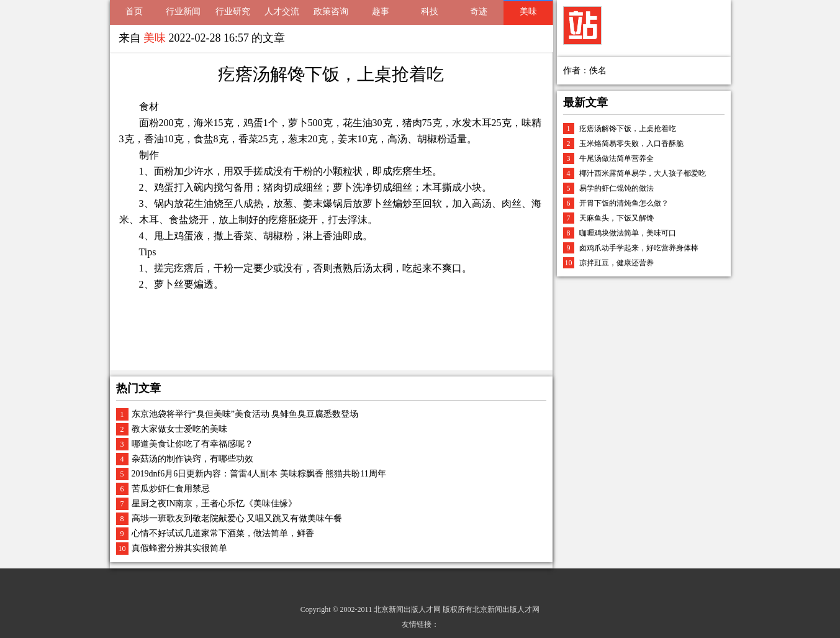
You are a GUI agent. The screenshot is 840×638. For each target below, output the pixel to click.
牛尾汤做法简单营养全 (616, 158)
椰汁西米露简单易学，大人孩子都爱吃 (643, 173)
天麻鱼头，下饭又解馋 (616, 218)
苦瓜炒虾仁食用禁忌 (171, 489)
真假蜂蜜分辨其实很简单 (179, 548)
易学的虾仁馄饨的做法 (616, 188)
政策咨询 (331, 11)
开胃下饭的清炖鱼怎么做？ (624, 203)
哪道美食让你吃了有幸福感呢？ (192, 444)
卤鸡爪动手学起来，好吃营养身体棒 (639, 248)
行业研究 (233, 11)
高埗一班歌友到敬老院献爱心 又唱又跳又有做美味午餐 (237, 518)
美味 (528, 11)
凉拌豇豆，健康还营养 (616, 263)
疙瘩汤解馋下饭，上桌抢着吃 (628, 129)
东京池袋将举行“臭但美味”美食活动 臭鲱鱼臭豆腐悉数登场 (245, 414)
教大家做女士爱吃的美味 (179, 429)
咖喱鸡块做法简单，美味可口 (628, 233)
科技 (430, 11)
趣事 (381, 11)
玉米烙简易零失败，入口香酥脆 (631, 144)
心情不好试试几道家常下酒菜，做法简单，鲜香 (223, 533)
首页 (134, 11)
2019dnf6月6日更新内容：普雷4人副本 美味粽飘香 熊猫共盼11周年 (259, 474)
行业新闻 (183, 11)
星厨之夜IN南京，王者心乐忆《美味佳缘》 (215, 504)
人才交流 (282, 11)
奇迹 (479, 11)
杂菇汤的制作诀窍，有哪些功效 (192, 459)
